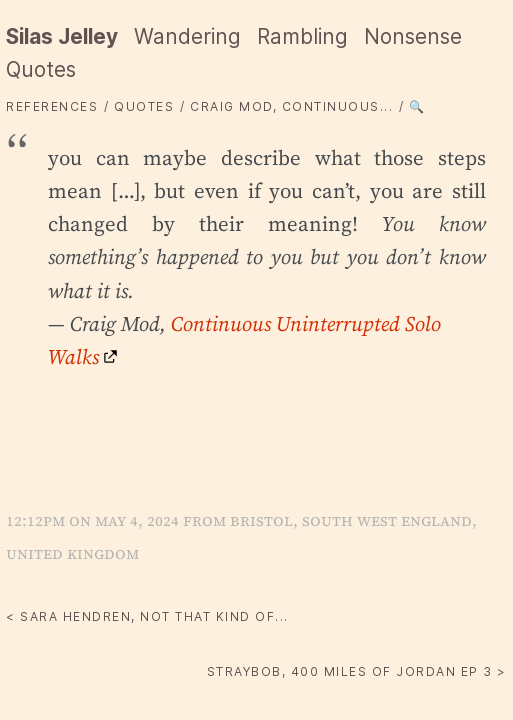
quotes (144, 106)
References (52, 106)
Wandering (187, 36)
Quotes (41, 69)
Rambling (302, 36)
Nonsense (413, 36)
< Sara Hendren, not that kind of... (147, 616)
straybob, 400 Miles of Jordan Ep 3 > (357, 671)
